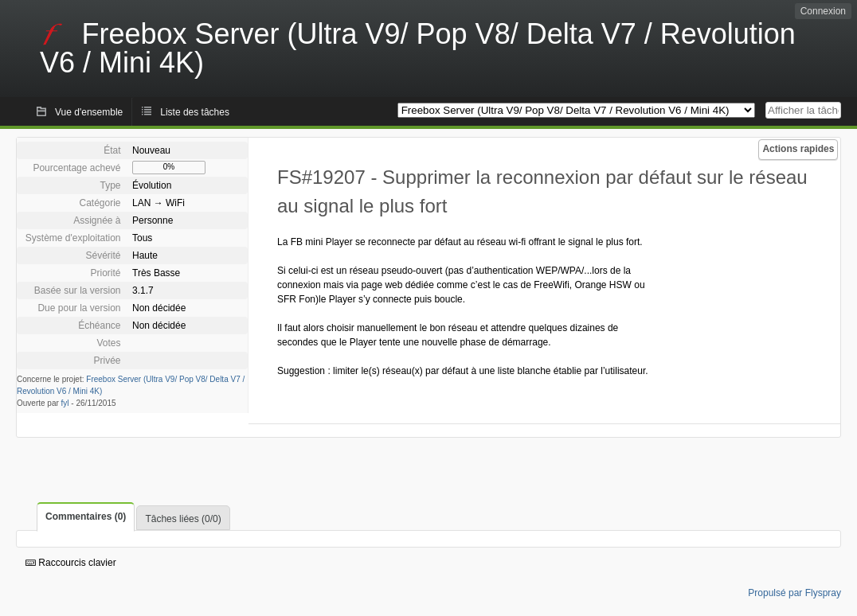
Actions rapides (798, 149)
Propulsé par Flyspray (794, 593)
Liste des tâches (195, 112)
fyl (65, 403)
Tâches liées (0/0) (183, 519)
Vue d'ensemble (89, 112)
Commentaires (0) (86, 517)
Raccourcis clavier (71, 563)
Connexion (823, 11)
